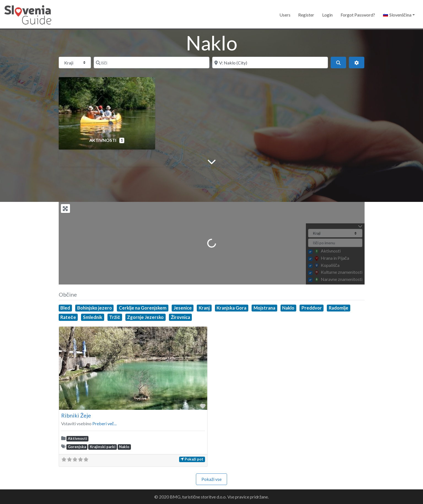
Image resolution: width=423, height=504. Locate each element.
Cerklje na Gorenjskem (143, 308)
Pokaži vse (211, 479)
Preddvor (312, 308)
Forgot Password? (358, 15)
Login (327, 15)
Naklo (288, 308)
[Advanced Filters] (357, 63)
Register (306, 15)
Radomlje (339, 308)
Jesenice (183, 308)
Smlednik (93, 317)
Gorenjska (77, 447)
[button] (399, 15)
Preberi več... (104, 423)
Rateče (68, 317)
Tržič (114, 317)
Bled (65, 308)
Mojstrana (264, 308)
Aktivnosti (103, 140)
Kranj (204, 308)
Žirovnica (180, 317)
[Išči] (152, 63)
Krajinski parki (103, 447)
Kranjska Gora (231, 308)
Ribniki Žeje (76, 415)
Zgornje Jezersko (145, 317)
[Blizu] (270, 63)
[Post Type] (75, 63)
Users (285, 15)
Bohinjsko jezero (95, 308)
